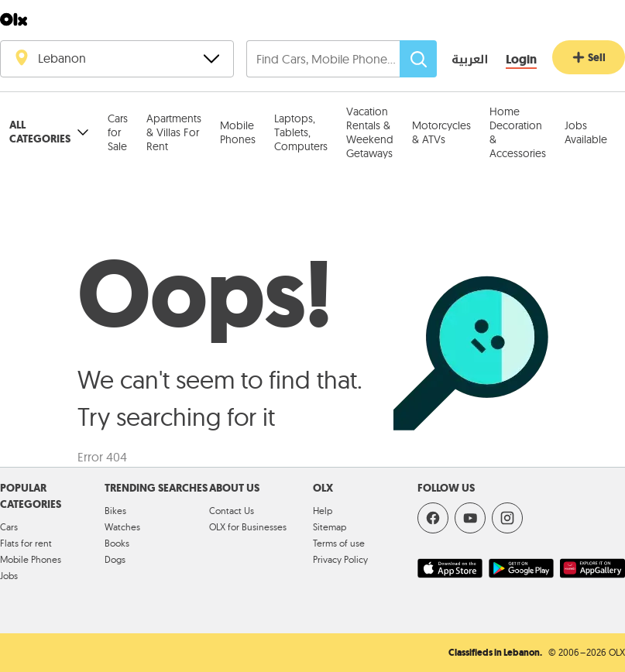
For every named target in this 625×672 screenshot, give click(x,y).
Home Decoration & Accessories (518, 132)
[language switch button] (459, 60)
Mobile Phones (238, 132)
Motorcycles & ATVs (441, 132)
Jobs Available (586, 132)
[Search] (418, 59)
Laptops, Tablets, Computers (301, 132)
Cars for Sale (118, 132)
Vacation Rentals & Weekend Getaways (370, 132)
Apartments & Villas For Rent (174, 132)
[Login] (521, 60)
